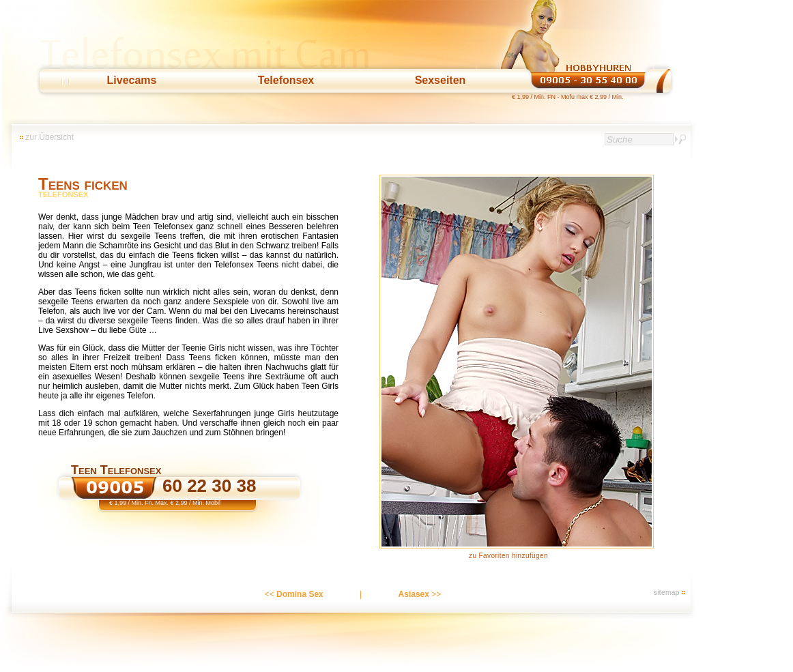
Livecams (132, 80)
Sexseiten (441, 80)
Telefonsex (286, 80)
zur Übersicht (49, 137)
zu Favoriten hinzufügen (508, 556)
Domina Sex (300, 594)
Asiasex (414, 594)
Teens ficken (83, 184)
